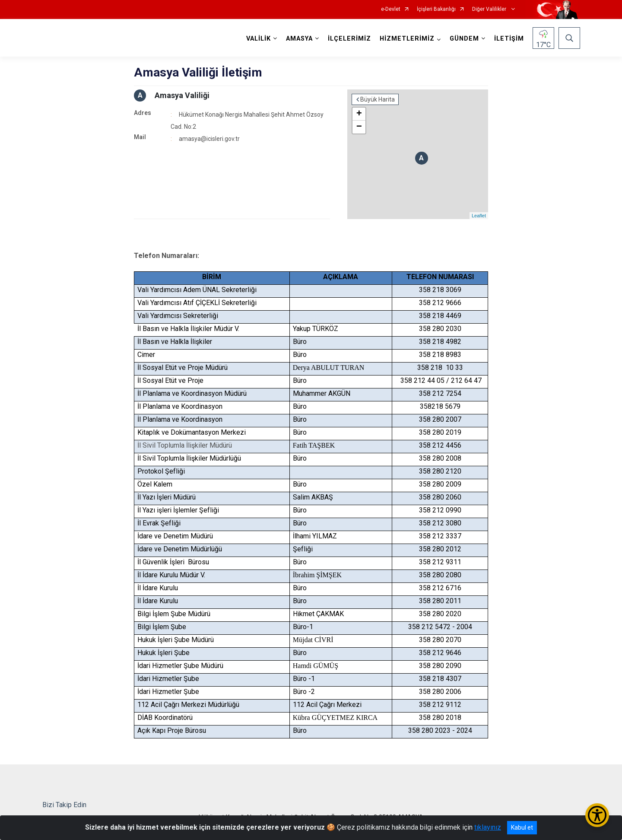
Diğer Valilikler (490, 9)
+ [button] (359, 114)
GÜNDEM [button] (464, 39)
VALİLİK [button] (259, 39)
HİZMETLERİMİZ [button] (407, 39)
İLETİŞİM (509, 39)
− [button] (359, 127)
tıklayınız (488, 827)
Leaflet (479, 216)
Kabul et (522, 827)
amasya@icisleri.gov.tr (209, 139)
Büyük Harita (378, 99)
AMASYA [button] (299, 39)
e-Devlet (391, 9)
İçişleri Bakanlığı (436, 9)
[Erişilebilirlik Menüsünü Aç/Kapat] (597, 815)
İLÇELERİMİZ (349, 39)
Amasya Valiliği (182, 95)
